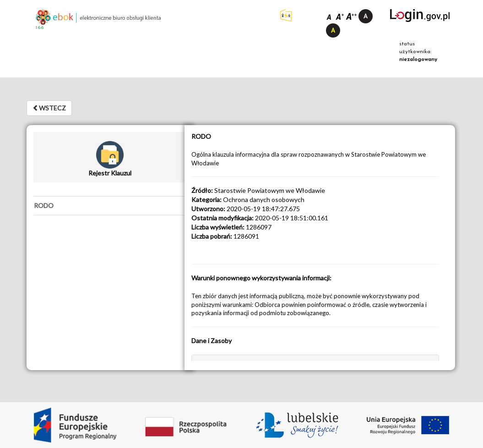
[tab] (110, 206)
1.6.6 (40, 28)
